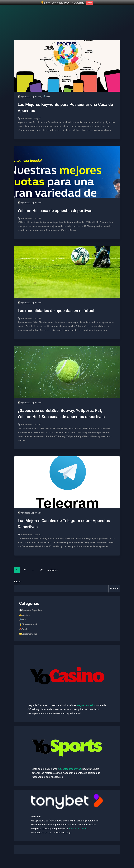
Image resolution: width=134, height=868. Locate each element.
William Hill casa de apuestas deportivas (55, 211)
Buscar (18, 582)
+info (90, 3)
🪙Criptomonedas (28, 634)
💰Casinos (24, 615)
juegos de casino (86, 705)
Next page (52, 570)
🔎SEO (46, 96)
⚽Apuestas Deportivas (30, 96)
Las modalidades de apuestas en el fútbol (56, 311)
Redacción (27, 118)
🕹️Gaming (24, 629)
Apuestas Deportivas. (70, 769)
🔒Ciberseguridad (28, 624)
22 (42, 569)
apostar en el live (78, 828)
